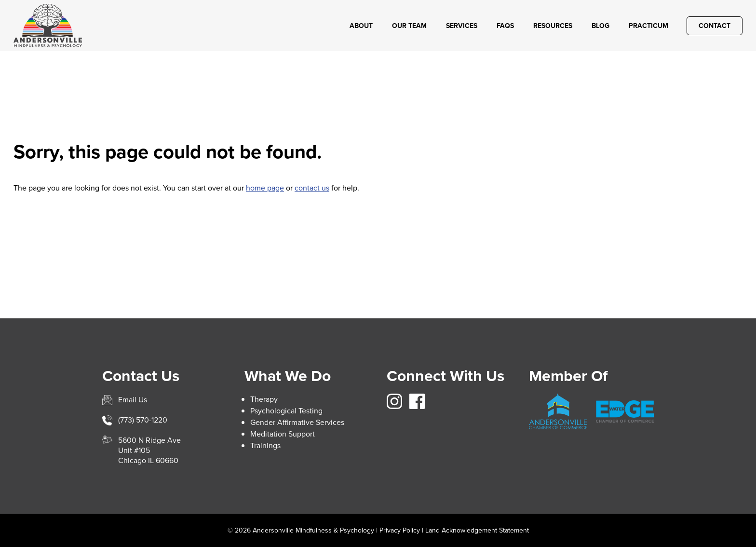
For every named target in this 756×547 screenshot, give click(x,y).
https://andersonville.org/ (558, 411)
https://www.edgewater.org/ (625, 411)
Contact (715, 26)
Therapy (264, 399)
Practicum (648, 26)
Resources (553, 26)
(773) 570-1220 (143, 420)
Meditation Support (283, 434)
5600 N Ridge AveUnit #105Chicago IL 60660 (149, 450)
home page (265, 188)
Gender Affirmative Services (297, 422)
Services (462, 26)
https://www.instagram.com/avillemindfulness (394, 401)
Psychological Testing (286, 411)
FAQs (505, 26)
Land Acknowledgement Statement (477, 530)
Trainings (265, 445)
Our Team (409, 26)
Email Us (133, 400)
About (361, 26)
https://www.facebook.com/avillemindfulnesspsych (417, 401)
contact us (312, 188)
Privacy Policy (400, 530)
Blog (601, 26)
